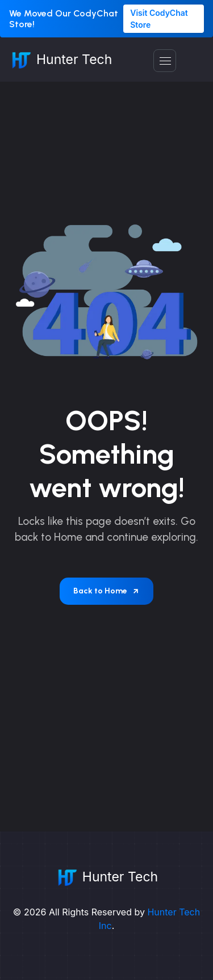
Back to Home (106, 591)
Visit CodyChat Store (159, 19)
